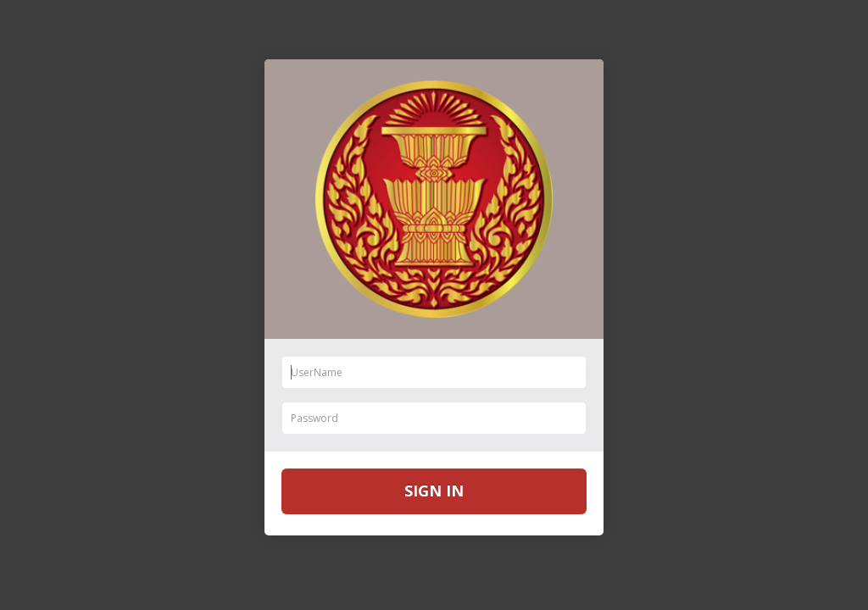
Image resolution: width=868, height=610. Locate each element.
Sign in (434, 491)
